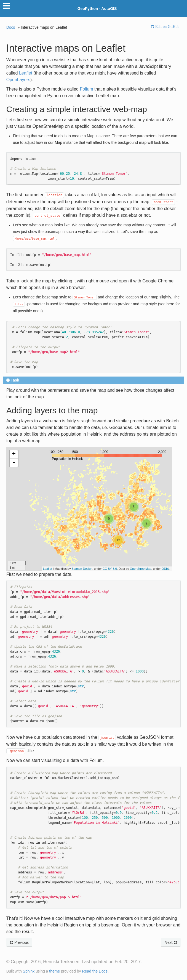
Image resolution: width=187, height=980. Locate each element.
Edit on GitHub (167, 27)
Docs (11, 27)
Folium (86, 89)
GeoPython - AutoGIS (97, 9)
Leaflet (26, 73)
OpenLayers (18, 80)
